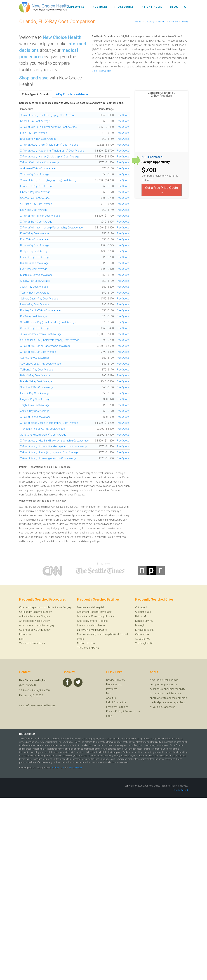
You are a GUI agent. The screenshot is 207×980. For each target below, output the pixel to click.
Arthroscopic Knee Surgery (34, 621)
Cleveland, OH (143, 612)
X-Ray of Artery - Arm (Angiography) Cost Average (48, 458)
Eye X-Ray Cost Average (34, 269)
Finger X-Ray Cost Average (35, 399)
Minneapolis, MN (145, 630)
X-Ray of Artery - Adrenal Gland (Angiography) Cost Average (54, 447)
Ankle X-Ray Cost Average (35, 411)
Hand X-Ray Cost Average (35, 393)
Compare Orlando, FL (162, 93)
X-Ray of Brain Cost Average (36, 222)
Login (109, 716)
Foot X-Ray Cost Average (34, 239)
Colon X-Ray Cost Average (35, 328)
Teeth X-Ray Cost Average (35, 293)
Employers (76, 7)
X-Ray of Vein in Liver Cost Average (40, 162)
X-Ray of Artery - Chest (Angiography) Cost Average (49, 145)
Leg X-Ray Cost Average (34, 210)
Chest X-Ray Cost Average (35, 198)
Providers (99, 7)
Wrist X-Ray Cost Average (35, 174)
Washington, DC (144, 643)
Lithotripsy (25, 634)
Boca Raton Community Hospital (96, 616)
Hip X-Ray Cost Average (34, 133)
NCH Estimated (152, 157)
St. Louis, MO (143, 639)
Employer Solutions (117, 707)
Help (109, 702)
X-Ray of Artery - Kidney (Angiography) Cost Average (50, 157)
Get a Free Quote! (101, 71)
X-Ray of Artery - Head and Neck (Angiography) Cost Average (54, 441)
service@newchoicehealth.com (37, 705)
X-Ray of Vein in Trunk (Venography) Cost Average (48, 127)
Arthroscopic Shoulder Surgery (37, 625)
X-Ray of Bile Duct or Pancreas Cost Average (45, 346)
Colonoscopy (27, 630)
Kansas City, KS (144, 621)
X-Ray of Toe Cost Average (35, 417)
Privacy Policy (114, 711)
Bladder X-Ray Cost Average (36, 381)
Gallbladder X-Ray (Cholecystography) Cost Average (50, 340)
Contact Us (120, 702)
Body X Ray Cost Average (35, 251)
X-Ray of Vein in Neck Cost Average (40, 216)
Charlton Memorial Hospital (93, 621)
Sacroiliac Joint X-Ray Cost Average (40, 364)
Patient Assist (152, 7)
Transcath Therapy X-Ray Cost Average (42, 429)
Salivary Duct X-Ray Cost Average (39, 299)
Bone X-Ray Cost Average (35, 245)
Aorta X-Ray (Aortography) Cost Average (43, 435)
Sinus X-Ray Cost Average (35, 281)
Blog (174, 7)
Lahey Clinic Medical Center (92, 630)
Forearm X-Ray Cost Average (37, 186)
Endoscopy (44, 630)
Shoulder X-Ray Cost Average (37, 387)
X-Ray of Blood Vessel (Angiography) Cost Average (49, 423)
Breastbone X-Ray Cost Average (38, 139)
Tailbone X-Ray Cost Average (37, 370)
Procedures (124, 7)
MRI (21, 639)
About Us (111, 698)
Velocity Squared (181, 790)
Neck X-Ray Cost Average (35, 304)
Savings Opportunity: (156, 162)
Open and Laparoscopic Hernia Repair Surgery (45, 607)
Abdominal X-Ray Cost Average (38, 168)
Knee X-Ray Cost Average (34, 233)
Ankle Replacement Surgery (35, 616)
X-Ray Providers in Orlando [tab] (72, 94)
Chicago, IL (141, 607)
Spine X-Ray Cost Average (35, 358)
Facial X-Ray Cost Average (35, 257)
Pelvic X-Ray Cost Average (35, 376)
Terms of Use (132, 711)
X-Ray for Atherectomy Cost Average (41, 334)
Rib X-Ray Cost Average (33, 316)
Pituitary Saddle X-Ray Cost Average (40, 310)
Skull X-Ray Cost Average (34, 263)
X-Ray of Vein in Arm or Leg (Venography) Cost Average (51, 228)
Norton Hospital (86, 643)
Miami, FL (141, 625)
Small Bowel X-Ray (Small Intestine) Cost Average (48, 322)
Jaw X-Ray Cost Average (34, 287)
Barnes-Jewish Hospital (90, 607)
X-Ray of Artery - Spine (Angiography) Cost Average (49, 180)
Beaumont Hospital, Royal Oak (94, 612)
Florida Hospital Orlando (91, 625)
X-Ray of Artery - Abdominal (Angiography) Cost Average (52, 151)
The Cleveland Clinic (88, 648)
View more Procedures (32, 643)
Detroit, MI (141, 616)
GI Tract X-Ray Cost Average (36, 204)
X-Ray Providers (162, 96)
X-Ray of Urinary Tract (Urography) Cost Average (48, 115)
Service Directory (116, 680)
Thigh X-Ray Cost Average (35, 405)
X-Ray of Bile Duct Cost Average (38, 352)
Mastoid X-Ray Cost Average (36, 275)
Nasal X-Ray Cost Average (35, 121)
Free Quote (123, 115)
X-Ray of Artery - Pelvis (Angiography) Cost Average (49, 452)
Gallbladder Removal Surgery (36, 612)
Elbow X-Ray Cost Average (35, 192)
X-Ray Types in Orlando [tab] (36, 94)
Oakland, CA (142, 634)
